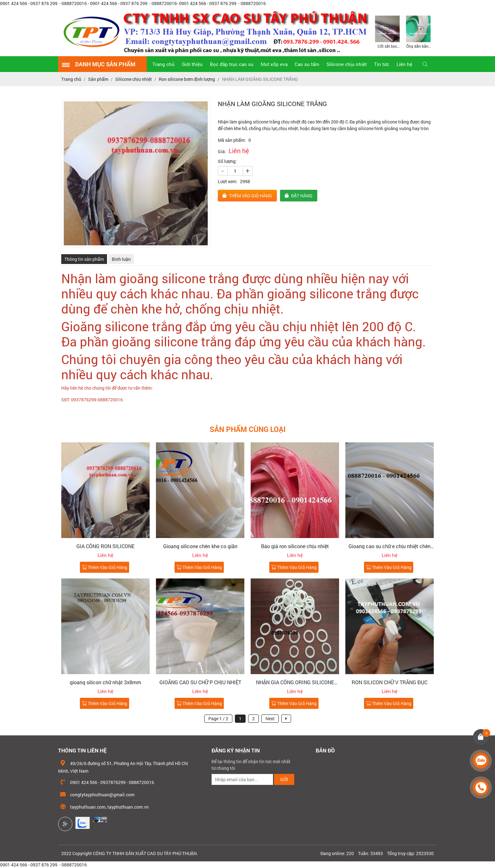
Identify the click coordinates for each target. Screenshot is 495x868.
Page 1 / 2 (218, 718)
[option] (387, 31)
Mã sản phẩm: (232, 140)
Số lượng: (227, 161)
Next (270, 718)
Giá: (222, 151)
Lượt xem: (228, 181)
